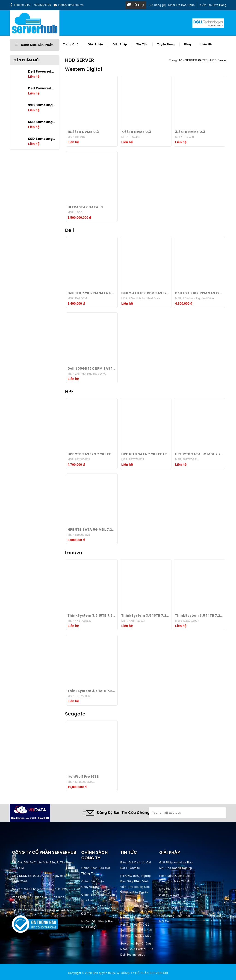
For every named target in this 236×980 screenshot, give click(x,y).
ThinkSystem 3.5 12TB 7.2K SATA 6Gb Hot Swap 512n (92, 691)
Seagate (75, 714)
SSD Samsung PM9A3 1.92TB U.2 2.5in (42, 139)
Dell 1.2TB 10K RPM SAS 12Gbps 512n (199, 293)
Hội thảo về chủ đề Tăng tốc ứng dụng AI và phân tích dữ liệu (136, 930)
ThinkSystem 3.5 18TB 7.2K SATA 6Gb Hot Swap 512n (92, 615)
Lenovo (74, 553)
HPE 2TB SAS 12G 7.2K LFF (89, 454)
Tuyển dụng (166, 44)
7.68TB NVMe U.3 (136, 132)
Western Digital (84, 69)
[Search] (123, 23)
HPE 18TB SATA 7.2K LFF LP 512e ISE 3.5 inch (146, 454)
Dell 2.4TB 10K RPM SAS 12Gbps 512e (146, 293)
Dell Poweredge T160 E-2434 (42, 71)
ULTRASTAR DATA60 (85, 207)
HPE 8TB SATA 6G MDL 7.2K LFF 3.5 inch (92, 530)
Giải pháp (120, 44)
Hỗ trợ (138, 5)
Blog (188, 44)
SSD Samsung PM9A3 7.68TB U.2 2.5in (42, 105)
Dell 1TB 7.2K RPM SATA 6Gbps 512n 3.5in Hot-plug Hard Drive (92, 293)
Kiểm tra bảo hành (181, 5)
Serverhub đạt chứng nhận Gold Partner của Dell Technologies (137, 949)
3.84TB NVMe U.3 (190, 132)
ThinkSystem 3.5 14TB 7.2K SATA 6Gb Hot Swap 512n (199, 615)
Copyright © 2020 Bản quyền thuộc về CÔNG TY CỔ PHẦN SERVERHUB (118, 973)
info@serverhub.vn (71, 5)
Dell (69, 230)
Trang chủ (71, 44)
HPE (69, 391)
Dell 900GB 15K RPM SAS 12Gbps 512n (92, 368)
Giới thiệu (95, 44)
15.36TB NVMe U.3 (83, 132)
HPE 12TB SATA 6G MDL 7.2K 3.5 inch (199, 454)
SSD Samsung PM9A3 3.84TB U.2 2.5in (42, 122)
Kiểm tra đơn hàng (213, 5)
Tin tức (142, 44)
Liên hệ (206, 44)
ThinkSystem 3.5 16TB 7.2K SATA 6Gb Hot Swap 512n (146, 615)
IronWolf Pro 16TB (83, 777)
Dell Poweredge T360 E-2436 (42, 88)
